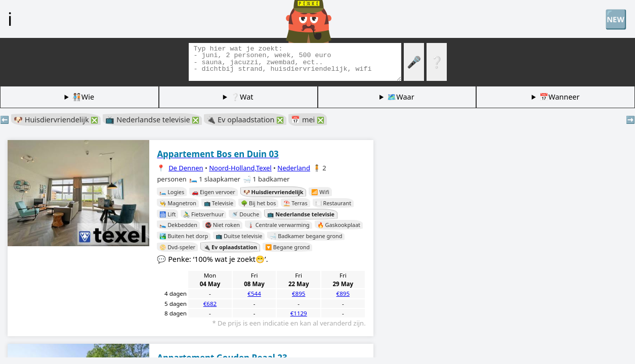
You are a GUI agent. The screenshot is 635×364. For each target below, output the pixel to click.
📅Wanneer (559, 97)
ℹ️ (10, 19)
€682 (210, 304)
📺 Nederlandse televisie (152, 120)
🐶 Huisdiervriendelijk (56, 120)
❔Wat (242, 97)
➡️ (630, 120)
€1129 (299, 313)
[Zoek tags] (295, 62)
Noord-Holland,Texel (240, 168)
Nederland (294, 168)
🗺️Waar (400, 97)
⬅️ (5, 120)
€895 (299, 293)
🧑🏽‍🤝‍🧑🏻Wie (83, 97)
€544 (254, 293)
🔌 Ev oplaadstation (245, 120)
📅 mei (308, 120)
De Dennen (186, 168)
